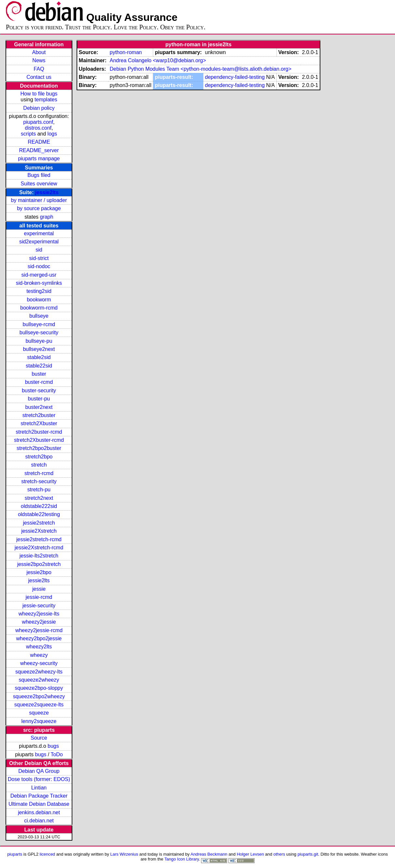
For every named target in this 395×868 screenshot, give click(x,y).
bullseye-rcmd (39, 324)
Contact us (39, 77)
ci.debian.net (39, 821)
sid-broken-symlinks (39, 283)
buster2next (39, 407)
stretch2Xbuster (39, 423)
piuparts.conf (38, 122)
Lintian (39, 788)
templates (46, 100)
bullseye (39, 316)
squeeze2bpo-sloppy (39, 688)
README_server (39, 150)
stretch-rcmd (39, 473)
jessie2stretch (39, 523)
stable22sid (39, 366)
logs (52, 134)
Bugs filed (39, 175)
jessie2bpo (39, 572)
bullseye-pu (39, 341)
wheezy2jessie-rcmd (39, 630)
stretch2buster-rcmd (39, 432)
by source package (39, 208)
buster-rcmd (39, 382)
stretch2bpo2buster (39, 448)
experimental (39, 233)
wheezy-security (39, 663)
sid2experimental (39, 242)
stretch (39, 465)
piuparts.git (308, 854)
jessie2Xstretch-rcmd (39, 548)
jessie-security (39, 606)
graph (46, 217)
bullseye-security (39, 333)
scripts (28, 134)
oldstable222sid (39, 506)
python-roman (126, 52)
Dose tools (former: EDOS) (39, 779)
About (39, 52)
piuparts (15, 854)
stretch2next (39, 498)
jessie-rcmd (39, 597)
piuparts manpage (39, 159)
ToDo (57, 754)
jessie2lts (47, 192)
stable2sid (39, 357)
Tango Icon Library (182, 859)
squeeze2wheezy (39, 680)
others (279, 854)
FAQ (39, 69)
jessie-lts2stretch (39, 556)
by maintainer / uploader (39, 200)
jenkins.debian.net (39, 812)
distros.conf (38, 128)
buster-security (39, 391)
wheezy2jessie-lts (39, 614)
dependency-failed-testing (235, 77)
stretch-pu (39, 490)
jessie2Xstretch (39, 531)
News (39, 60)
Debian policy (39, 108)
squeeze (39, 713)
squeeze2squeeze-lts (39, 705)
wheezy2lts (39, 647)
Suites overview (39, 184)
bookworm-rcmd (39, 308)
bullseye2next (39, 349)
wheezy (39, 655)
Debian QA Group (39, 771)
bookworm (39, 300)
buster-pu (39, 399)
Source (39, 738)
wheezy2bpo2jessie (39, 638)
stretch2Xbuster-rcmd (39, 440)
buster (39, 374)
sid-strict (39, 258)
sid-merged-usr (39, 275)
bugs (53, 746)
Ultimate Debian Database (39, 804)
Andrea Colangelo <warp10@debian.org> (158, 60)
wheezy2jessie (39, 622)
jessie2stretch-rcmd (39, 539)
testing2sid (39, 291)
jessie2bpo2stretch (39, 564)
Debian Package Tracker (39, 796)
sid (39, 250)
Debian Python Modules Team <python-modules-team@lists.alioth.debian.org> (200, 69)
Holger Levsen (250, 854)
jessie (39, 589)
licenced (48, 854)
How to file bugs (39, 94)
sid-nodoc (39, 266)
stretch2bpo (39, 457)
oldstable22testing (39, 514)
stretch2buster (39, 415)
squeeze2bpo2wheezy (39, 696)
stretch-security (39, 481)
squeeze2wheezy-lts (39, 672)
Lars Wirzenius (124, 854)
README (39, 142)
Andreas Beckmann (209, 854)
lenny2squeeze (39, 721)
